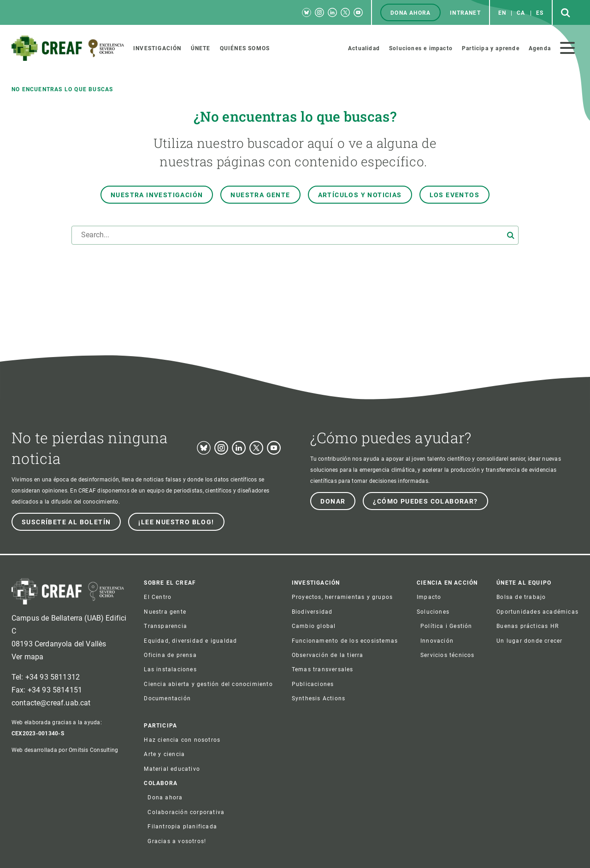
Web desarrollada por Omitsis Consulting (65, 750)
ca (521, 13)
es (540, 13)
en (502, 13)
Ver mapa (27, 657)
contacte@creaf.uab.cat (51, 703)
